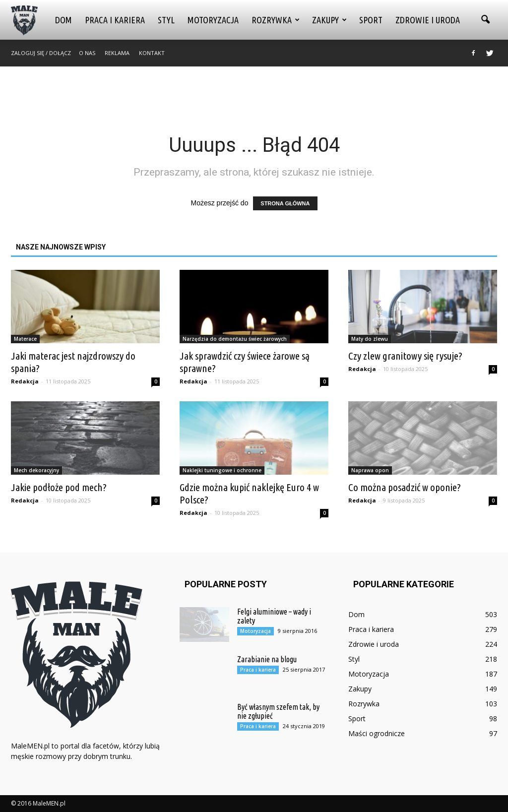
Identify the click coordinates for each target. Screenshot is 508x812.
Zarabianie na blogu (267, 659)
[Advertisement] (254, 93)
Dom (63, 20)
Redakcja (25, 381)
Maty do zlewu (370, 339)
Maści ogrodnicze (377, 733)
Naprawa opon (370, 470)
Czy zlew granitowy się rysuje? (405, 356)
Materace (25, 339)
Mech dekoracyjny (36, 470)
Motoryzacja (213, 20)
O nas (87, 53)
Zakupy (329, 20)
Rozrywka (276, 20)
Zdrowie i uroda (428, 20)
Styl (166, 20)
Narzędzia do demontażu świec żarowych (235, 339)
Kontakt (152, 53)
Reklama (117, 53)
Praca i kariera (115, 20)
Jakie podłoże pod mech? (59, 487)
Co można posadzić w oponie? (405, 487)
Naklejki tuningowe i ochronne (222, 470)
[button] (485, 20)
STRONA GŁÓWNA (285, 203)
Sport (371, 20)
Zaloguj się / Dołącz (41, 53)
